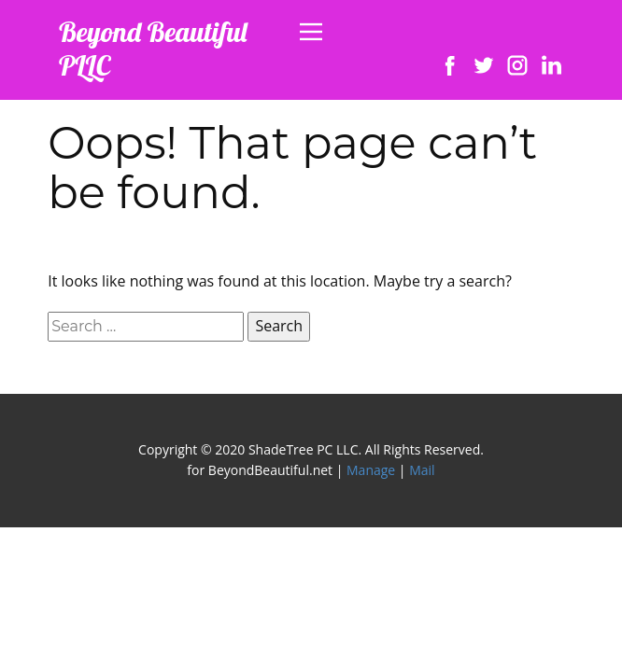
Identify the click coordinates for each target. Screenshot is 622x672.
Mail (422, 470)
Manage (371, 470)
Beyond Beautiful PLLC (153, 49)
